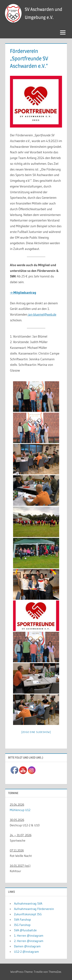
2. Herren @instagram (29, 941)
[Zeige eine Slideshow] (36, 732)
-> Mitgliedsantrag (23, 292)
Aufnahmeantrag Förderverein (34, 909)
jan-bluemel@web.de (42, 314)
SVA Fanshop (22, 919)
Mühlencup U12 (20, 810)
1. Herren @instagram (29, 936)
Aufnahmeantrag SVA (28, 903)
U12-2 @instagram (26, 952)
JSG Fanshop (22, 925)
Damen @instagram (27, 946)
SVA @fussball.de (25, 930)
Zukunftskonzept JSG (28, 914)
